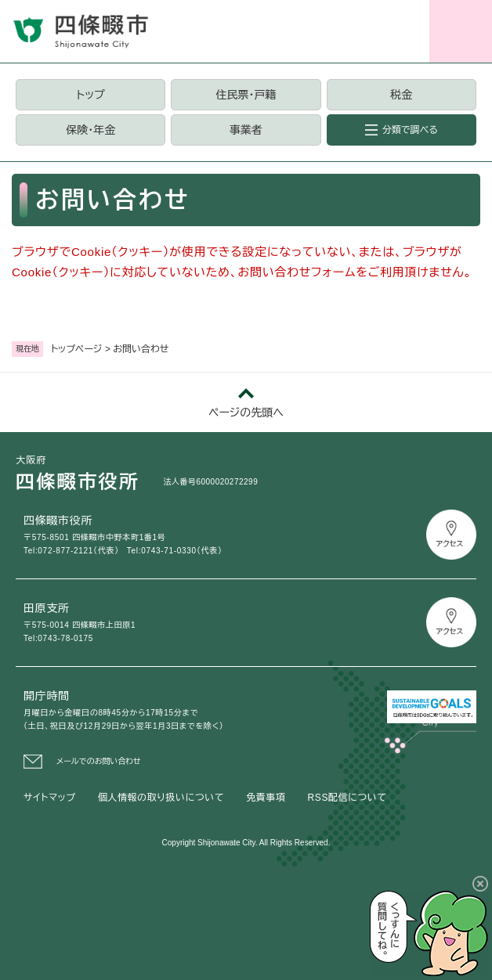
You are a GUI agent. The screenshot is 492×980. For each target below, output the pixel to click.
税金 (401, 95)
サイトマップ (50, 798)
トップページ (77, 349)
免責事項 (266, 798)
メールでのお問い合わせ (99, 761)
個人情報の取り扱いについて (161, 798)
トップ (91, 95)
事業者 (246, 130)
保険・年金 (90, 130)
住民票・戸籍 (246, 95)
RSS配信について (347, 798)
